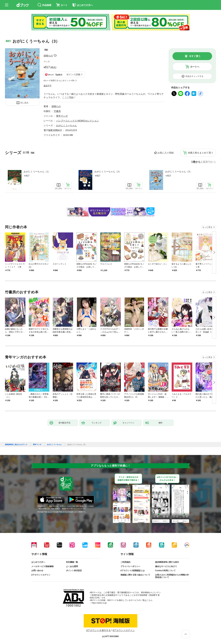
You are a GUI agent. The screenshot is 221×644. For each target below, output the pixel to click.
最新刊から (209, 162)
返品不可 (48, 86)
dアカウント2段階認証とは (133, 571)
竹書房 (57, 111)
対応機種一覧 (72, 562)
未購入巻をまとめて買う (201, 153)
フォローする (55, 56)
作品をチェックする (194, 76)
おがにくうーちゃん (67, 125)
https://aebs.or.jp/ (99, 603)
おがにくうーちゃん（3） (179, 172)
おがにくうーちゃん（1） (37, 172)
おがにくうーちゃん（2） (108, 172)
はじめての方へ (38, 562)
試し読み (24, 103)
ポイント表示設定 (74, 571)
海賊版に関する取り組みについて (135, 575)
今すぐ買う (195, 56)
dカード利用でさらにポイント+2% (59, 81)
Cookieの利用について (165, 571)
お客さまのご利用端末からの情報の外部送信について (172, 576)
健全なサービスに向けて (166, 566)
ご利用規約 (125, 562)
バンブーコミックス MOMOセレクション (77, 121)
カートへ (195, 67)
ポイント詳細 (73, 74)
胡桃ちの (48, 56)
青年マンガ (62, 116)
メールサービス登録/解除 (42, 566)
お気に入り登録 (166, 153)
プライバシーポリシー (130, 566)
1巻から (196, 162)
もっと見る (207, 227)
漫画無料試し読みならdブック (16, 445)
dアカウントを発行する (99, 630)
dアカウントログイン (41, 575)
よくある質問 (72, 566)
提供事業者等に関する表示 (167, 562)
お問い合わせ (37, 571)
